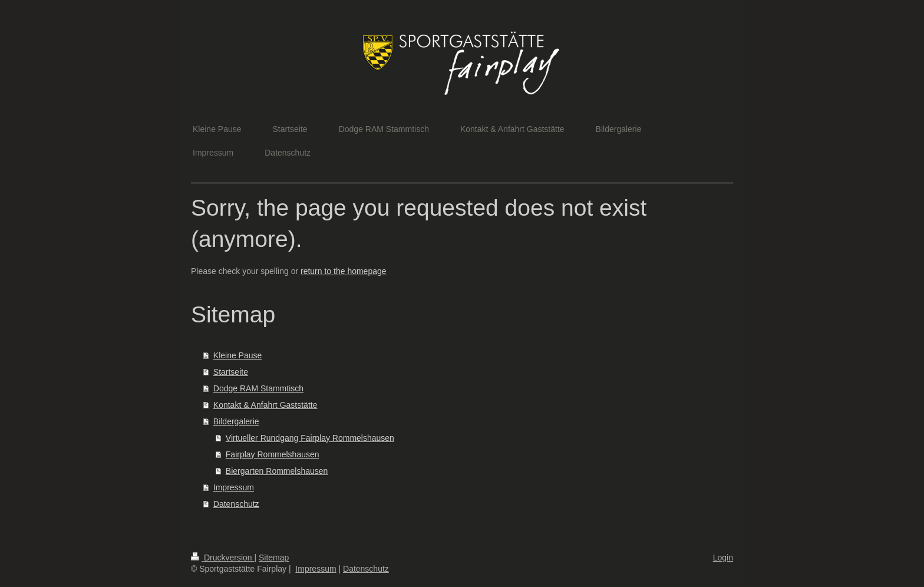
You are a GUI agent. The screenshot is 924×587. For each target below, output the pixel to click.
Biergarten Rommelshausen (277, 471)
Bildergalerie (236, 421)
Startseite (231, 372)
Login (723, 558)
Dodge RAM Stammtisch (258, 388)
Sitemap (274, 558)
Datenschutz (236, 504)
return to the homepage (344, 271)
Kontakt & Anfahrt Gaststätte (265, 405)
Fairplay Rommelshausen (273, 454)
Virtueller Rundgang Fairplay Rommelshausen (310, 438)
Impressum (234, 487)
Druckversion (222, 558)
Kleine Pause (238, 355)
